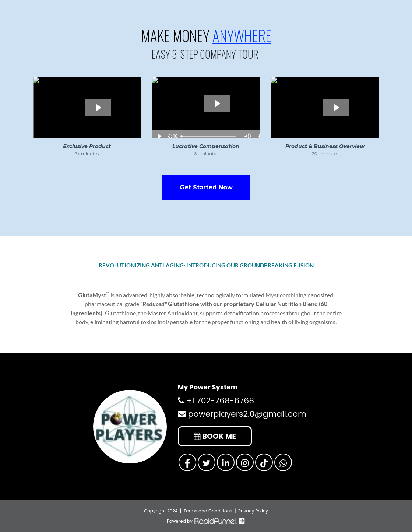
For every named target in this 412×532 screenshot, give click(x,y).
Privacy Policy (253, 511)
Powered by (206, 521)
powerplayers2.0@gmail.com (242, 414)
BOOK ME (215, 436)
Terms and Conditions (208, 511)
